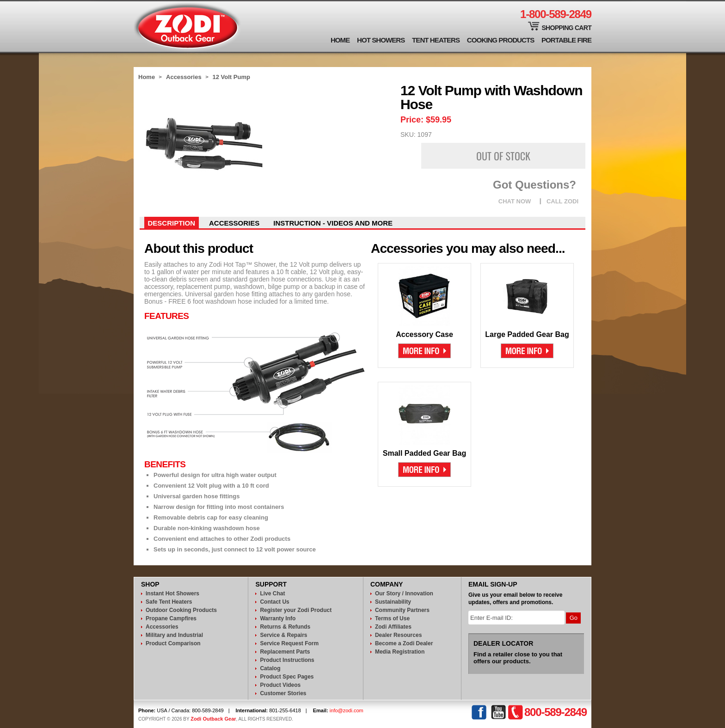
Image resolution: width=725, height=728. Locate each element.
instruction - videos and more (333, 223)
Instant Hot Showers (172, 593)
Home (340, 40)
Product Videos (280, 685)
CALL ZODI (562, 201)
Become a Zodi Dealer (404, 643)
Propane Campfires (171, 618)
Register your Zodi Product (296, 610)
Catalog (270, 668)
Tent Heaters (436, 40)
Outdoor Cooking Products (181, 610)
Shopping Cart (566, 28)
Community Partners (402, 610)
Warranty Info (278, 618)
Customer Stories (283, 693)
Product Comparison (173, 643)
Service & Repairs (283, 635)
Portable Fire (566, 40)
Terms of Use (392, 618)
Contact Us (274, 602)
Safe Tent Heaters (169, 602)
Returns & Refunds (285, 627)
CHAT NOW (515, 201)
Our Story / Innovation (404, 593)
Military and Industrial (174, 635)
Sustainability (393, 602)
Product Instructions (287, 660)
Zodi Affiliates (393, 627)
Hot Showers (381, 40)
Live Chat (272, 593)
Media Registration (400, 652)
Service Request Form (289, 643)
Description (172, 223)
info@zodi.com (347, 710)
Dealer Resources (398, 635)
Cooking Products (501, 40)
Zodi (187, 27)
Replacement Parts (285, 652)
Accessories (184, 77)
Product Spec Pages (287, 677)
